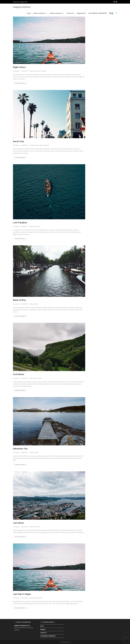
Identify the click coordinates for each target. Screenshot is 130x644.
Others (36, 71)
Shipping (43, 629)
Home (42, 626)
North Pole (18, 141)
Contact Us (43, 633)
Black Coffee (19, 300)
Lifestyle (32, 145)
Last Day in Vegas (22, 594)
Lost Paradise (20, 223)
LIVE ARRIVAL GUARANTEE (48, 636)
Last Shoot (18, 523)
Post (39, 71)
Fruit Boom (19, 374)
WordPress (44, 71)
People (41, 145)
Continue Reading (20, 83)
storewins (17, 71)
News (32, 71)
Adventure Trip (20, 449)
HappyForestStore (22, 7)
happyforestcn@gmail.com (22, 626)
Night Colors (19, 67)
